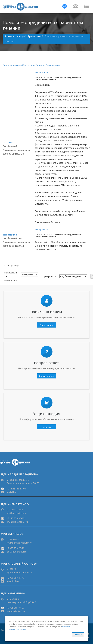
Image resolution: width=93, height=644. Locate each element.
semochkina (10, 235)
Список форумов (12, 65)
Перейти (47, 427)
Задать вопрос (47, 376)
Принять (78, 635)
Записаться (46, 325)
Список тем (29, 65)
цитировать (41, 72)
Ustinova (8, 142)
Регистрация (53, 65)
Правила (40, 65)
